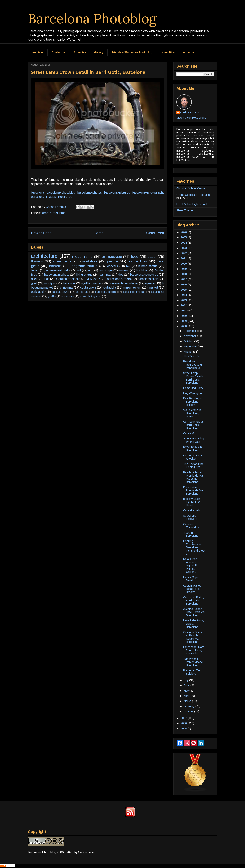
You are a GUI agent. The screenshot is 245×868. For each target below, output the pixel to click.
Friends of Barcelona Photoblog (132, 52)
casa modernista (133, 292)
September (191, 346)
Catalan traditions (68, 279)
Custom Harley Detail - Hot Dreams (192, 589)
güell (34, 283)
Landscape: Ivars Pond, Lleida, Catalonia (194, 650)
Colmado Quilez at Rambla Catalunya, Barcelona (193, 637)
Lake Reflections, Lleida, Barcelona (194, 624)
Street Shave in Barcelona (192, 449)
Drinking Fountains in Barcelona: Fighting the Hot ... (194, 547)
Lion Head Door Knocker (193, 457)
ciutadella (110, 287)
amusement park (57, 270)
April (187, 696)
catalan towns (60, 292)
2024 (184, 243)
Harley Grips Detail (191, 579)
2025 (184, 237)
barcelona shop (148, 279)
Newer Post (41, 233)
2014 (184, 295)
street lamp (58, 213)
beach (35, 270)
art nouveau (112, 256)
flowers (37, 261)
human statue (148, 266)
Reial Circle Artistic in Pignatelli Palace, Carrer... (190, 565)
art (90, 270)
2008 (184, 326)
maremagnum (132, 287)
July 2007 (94, 279)
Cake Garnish (192, 510)
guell (34, 279)
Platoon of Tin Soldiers (192, 672)
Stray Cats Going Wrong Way (194, 440)
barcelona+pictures (117, 193)
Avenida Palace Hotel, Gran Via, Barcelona (194, 612)
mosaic (124, 270)
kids (47, 279)
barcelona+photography (148, 193)
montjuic (50, 283)
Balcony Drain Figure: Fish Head (192, 502)
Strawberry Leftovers (190, 517)
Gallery (99, 52)
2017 (184, 279)
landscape (106, 270)
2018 (184, 274)
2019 (184, 269)
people (113, 261)
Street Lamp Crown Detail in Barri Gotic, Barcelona (194, 378)
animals (55, 266)
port (78, 270)
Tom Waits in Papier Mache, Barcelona (193, 662)
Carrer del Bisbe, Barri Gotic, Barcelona (194, 601)
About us (189, 52)
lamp (45, 213)
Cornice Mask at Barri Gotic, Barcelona (193, 425)
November (190, 336)
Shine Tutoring (185, 210)
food (135, 256)
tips (121, 275)
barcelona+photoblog (61, 193)
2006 (184, 723)
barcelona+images (43, 197)
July (187, 680)
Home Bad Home (193, 388)
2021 (184, 258)
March (188, 701)
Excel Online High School (192, 204)
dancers (113, 266)
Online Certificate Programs (193, 195)
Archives (38, 52)
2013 (184, 300)
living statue (84, 275)
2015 (184, 290)
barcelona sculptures (144, 275)
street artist (63, 261)
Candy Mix (189, 433)
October (189, 341)
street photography (91, 296)
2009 (184, 321)
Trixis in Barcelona (191, 534)
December (190, 331)
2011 (184, 311)
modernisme (82, 256)
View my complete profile (191, 118)
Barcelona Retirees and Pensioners (192, 365)
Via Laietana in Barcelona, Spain (192, 413)
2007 (184, 718)
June (187, 685)
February (190, 706)
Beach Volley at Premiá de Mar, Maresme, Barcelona (194, 477)
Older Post (155, 233)
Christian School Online (191, 188)
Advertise (80, 52)
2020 (184, 264)
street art (82, 292)
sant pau (105, 275)
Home (99, 233)
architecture (44, 256)
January (189, 712)
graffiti (52, 296)
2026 (184, 232)
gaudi (152, 256)
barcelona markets (57, 275)
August (188, 352)
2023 (184, 248)
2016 (184, 284)
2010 (184, 316)
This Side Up (191, 356)
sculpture (90, 261)
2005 (184, 729)
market (153, 287)
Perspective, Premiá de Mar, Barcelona (194, 490)
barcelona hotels (105, 292)
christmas (67, 287)
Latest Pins (168, 52)
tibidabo (141, 270)
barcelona (38, 193)
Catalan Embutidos (191, 526)
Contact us (59, 52)
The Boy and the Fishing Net (193, 466)
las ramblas (138, 261)
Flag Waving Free (194, 393)
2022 (184, 253)
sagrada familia (84, 266)
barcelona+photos (90, 193)
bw (128, 266)
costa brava (88, 287)
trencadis (69, 283)
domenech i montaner (123, 283)
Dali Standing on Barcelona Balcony (193, 402)
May (187, 691)
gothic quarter (92, 283)
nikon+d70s (64, 197)
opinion (150, 283)
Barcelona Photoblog (92, 18)
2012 (184, 305)
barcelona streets (119, 279)
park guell (38, 292)
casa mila (68, 296)
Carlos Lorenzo (191, 112)
